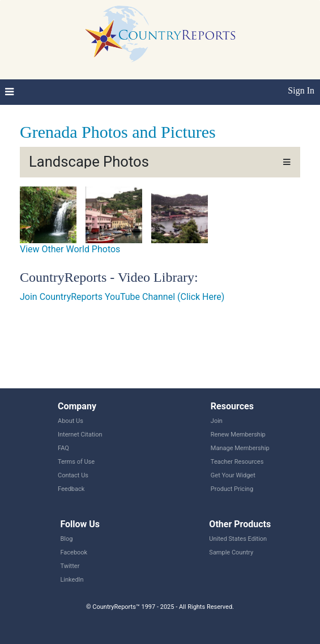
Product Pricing (232, 489)
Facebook (74, 552)
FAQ (63, 448)
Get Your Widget (233, 475)
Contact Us (73, 475)
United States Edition (238, 539)
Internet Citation (80, 435)
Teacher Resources (237, 462)
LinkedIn (72, 580)
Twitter (70, 566)
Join (217, 421)
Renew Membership (238, 435)
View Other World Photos (70, 249)
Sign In (301, 90)
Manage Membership (240, 448)
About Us (71, 421)
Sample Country (231, 552)
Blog (66, 539)
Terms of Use (76, 462)
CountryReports (160, 34)
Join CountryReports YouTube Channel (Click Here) (122, 297)
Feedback (71, 489)
